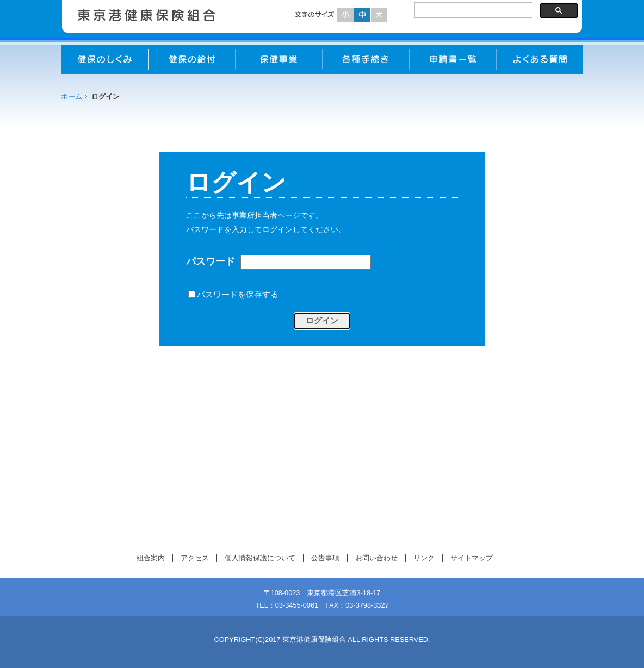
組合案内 (151, 558)
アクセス (195, 558)
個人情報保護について (260, 558)
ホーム (72, 96)
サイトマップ (472, 558)
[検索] (472, 10)
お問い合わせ (376, 558)
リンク (424, 558)
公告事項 (325, 558)
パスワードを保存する (238, 294)
